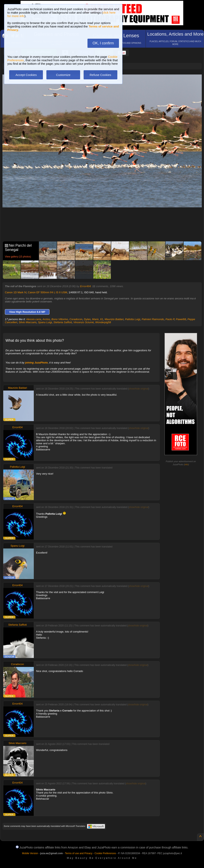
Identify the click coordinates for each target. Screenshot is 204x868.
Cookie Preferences (105, 853)
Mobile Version (30, 853)
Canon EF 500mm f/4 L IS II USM (47, 292)
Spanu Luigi (45, 322)
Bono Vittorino (60, 319)
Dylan (87, 319)
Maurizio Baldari (114, 319)
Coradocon (76, 319)
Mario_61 (98, 319)
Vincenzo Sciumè (84, 322)
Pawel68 (181, 319)
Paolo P (170, 319)
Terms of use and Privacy (79, 853)
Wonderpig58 (103, 322)
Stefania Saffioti (63, 322)
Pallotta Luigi (133, 319)
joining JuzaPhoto (36, 363)
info (187, 464)
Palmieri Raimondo (153, 319)
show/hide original (139, 389)
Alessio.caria (34, 319)
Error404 (85, 286)
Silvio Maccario (28, 322)
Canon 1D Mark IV (16, 292)
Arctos (46, 319)
